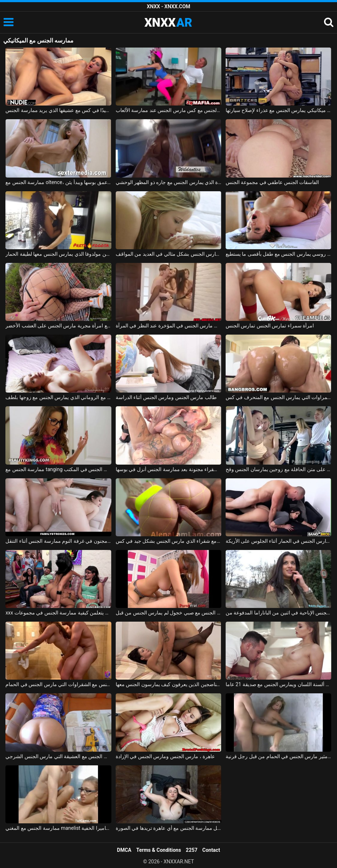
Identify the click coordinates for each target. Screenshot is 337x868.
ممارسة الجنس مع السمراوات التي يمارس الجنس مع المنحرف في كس (278, 397)
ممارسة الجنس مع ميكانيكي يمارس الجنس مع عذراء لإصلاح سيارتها (278, 110)
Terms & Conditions (159, 850)
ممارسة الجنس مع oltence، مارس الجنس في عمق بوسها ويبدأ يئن (58, 182)
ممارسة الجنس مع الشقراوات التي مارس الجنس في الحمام (58, 684)
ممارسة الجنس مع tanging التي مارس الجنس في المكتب (58, 469)
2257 (192, 850)
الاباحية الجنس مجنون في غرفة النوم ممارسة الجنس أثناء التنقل (58, 541)
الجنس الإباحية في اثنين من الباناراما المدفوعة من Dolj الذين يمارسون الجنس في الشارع (278, 613)
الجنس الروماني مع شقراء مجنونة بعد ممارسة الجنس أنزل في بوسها (168, 469)
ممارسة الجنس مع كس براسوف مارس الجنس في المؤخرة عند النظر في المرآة (168, 326)
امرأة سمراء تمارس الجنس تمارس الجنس (270, 326)
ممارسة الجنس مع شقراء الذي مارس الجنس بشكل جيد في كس (168, 541)
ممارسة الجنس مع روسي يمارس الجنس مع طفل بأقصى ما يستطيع (278, 254)
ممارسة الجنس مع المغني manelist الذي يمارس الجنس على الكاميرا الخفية (58, 828)
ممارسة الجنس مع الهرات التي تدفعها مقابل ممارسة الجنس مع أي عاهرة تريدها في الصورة (168, 828)
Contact (211, 850)
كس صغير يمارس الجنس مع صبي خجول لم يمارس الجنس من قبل (168, 613)
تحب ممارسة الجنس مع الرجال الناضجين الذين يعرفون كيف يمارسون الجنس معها (168, 684)
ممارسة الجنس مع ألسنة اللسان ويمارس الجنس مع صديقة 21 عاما (278, 684)
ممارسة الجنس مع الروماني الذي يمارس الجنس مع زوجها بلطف (58, 397)
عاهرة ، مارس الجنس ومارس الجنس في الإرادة (165, 756)
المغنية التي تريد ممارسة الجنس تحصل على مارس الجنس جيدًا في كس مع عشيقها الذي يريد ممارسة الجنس (58, 110)
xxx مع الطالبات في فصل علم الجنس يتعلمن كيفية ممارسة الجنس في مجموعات (58, 613)
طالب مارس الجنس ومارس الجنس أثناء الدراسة (166, 397)
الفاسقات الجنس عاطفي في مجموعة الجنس (272, 182)
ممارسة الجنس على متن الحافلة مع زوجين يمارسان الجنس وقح (278, 469)
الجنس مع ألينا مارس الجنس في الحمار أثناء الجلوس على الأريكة (278, 541)
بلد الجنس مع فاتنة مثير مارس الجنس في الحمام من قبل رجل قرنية (278, 756)
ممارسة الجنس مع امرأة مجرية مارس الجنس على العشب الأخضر (58, 326)
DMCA (124, 850)
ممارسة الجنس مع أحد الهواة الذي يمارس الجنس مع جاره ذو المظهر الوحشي (168, 182)
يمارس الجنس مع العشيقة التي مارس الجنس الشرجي (58, 756)
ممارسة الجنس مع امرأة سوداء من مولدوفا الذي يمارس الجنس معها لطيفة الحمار (58, 254)
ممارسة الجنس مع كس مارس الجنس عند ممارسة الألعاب (168, 110)
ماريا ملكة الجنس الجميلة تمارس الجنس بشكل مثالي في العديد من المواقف (168, 254)
